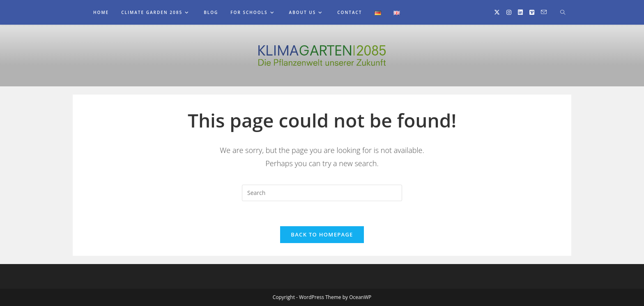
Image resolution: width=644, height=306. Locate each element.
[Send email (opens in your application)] (544, 12)
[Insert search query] (322, 193)
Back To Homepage (322, 234)
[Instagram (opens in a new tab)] (509, 12)
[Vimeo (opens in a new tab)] (532, 12)
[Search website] (563, 13)
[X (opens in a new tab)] (497, 12)
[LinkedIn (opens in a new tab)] (520, 12)
